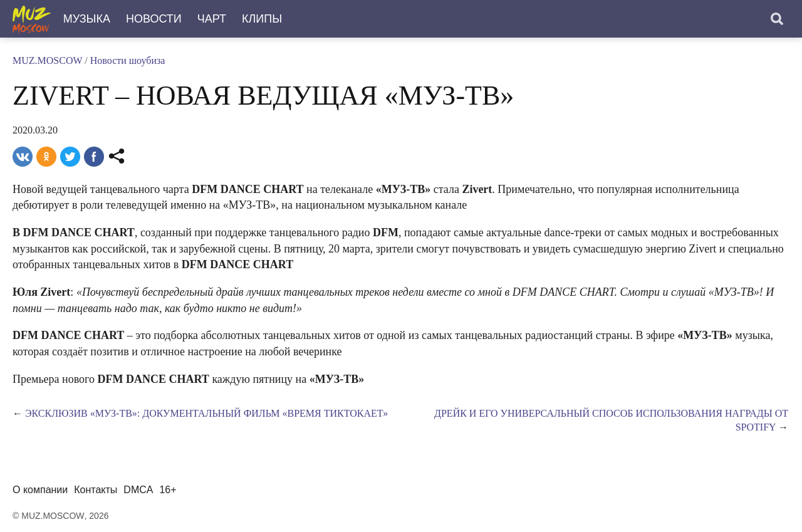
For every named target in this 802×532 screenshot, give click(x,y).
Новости (154, 19)
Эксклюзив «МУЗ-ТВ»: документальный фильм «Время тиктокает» (206, 413)
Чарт (212, 19)
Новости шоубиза (128, 60)
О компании (40, 490)
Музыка (87, 19)
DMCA (138, 490)
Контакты (96, 490)
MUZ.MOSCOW (47, 60)
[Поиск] (777, 19)
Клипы (262, 19)
